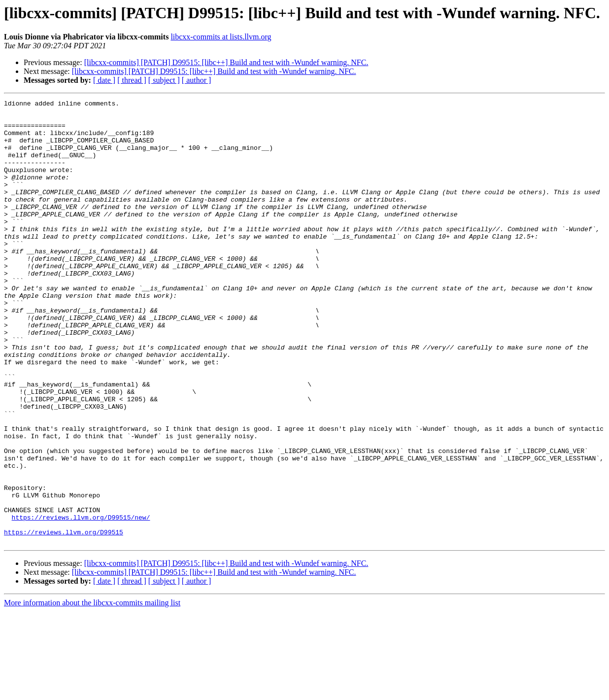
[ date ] (104, 80)
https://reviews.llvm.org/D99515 (64, 619)
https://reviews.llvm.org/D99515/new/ (81, 601)
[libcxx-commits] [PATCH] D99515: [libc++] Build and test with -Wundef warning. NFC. (226, 62)
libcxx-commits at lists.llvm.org (221, 37)
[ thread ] (132, 80)
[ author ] (197, 80)
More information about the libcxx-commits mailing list (92, 691)
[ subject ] (164, 80)
